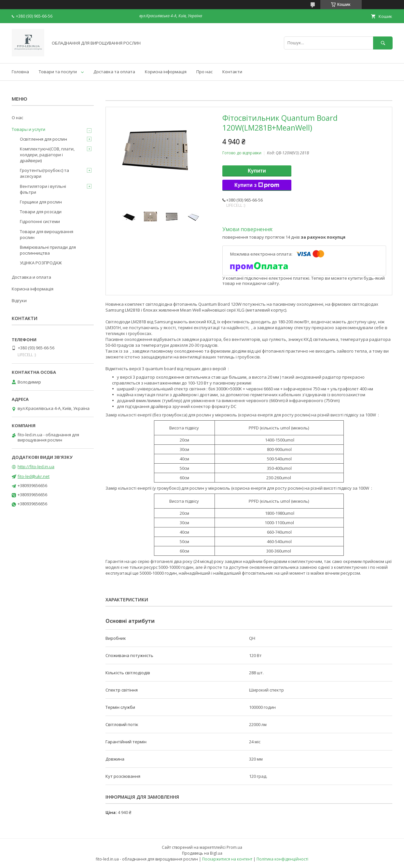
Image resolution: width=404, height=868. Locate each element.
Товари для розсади (41, 212)
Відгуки (19, 301)
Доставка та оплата (114, 72)
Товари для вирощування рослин (47, 234)
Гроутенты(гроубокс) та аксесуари (44, 173)
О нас (17, 118)
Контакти (232, 72)
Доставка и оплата (31, 277)
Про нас (204, 72)
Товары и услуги (28, 129)
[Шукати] (383, 43)
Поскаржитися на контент (227, 859)
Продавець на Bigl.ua (202, 853)
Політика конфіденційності (282, 859)
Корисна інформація (166, 72)
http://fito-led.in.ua (36, 467)
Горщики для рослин (41, 202)
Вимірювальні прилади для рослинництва (48, 250)
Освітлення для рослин (43, 139)
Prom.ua (234, 847)
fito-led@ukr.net (34, 476)
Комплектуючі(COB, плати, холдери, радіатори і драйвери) (47, 155)
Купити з (257, 185)
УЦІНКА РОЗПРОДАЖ (41, 263)
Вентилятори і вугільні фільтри (43, 189)
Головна (20, 72)
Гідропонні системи (40, 221)
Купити (257, 171)
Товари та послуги (58, 72)
